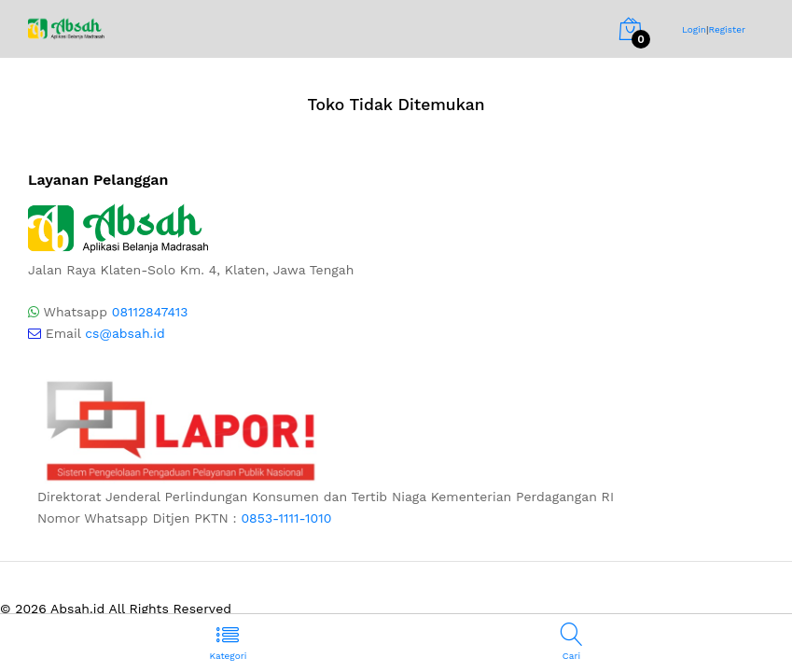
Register (727, 29)
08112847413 (150, 312)
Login (694, 29)
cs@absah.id (125, 333)
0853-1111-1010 (286, 518)
